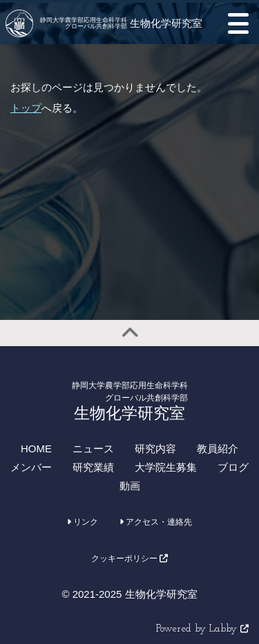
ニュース (93, 449)
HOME (36, 449)
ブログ (233, 467)
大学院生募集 (166, 467)
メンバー (31, 467)
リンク (83, 522)
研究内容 (155, 449)
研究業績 (93, 467)
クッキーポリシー (129, 559)
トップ (26, 108)
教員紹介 (218, 449)
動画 (130, 486)
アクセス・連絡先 (156, 522)
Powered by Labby (202, 629)
